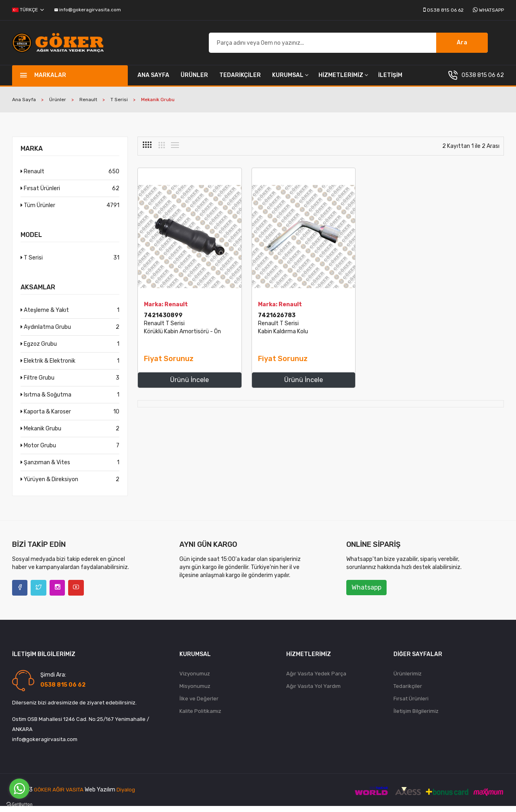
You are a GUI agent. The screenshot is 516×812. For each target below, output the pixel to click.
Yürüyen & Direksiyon (70, 485)
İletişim (390, 80)
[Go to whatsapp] (19, 789)
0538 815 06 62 (445, 10)
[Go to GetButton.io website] (19, 804)
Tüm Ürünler (70, 211)
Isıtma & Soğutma (70, 400)
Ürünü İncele (180, 385)
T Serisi (119, 105)
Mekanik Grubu (70, 434)
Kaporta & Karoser (70, 417)
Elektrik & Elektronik (70, 366)
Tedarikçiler (240, 80)
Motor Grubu (70, 451)
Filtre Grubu (70, 383)
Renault (88, 105)
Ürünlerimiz (408, 680)
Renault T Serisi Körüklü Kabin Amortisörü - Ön (178, 337)
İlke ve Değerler (199, 705)
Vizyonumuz (195, 680)
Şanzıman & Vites (70, 468)
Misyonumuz (195, 693)
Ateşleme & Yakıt (70, 315)
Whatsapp (491, 10)
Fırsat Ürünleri (70, 194)
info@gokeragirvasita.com (88, 10)
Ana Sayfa (153, 80)
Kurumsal (290, 80)
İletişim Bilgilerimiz (416, 718)
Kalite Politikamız (200, 718)
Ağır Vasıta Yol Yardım (313, 693)
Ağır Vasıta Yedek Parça (316, 680)
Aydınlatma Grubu (70, 332)
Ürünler (194, 80)
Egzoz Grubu (70, 349)
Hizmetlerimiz (343, 80)
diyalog (128, 796)
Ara (462, 45)
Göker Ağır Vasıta (59, 796)
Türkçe (28, 10)
